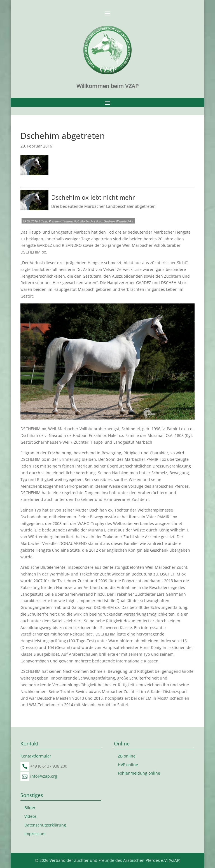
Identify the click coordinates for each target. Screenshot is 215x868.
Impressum (35, 834)
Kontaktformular (36, 756)
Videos (31, 816)
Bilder (30, 808)
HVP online (128, 765)
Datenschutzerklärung (45, 825)
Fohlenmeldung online (139, 773)
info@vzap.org (44, 776)
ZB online (127, 756)
